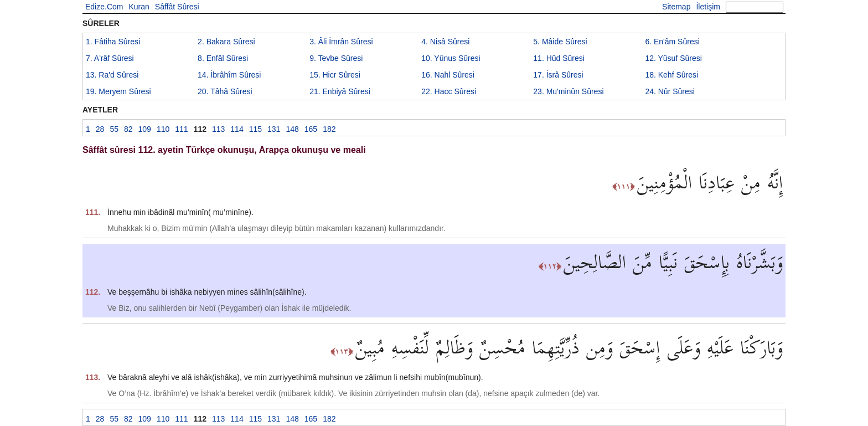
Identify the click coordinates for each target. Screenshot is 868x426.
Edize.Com (104, 7)
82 (128, 129)
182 (329, 129)
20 (225, 91)
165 (311, 129)
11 (559, 58)
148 (292, 129)
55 (114, 129)
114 (237, 129)
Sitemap (676, 7)
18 (671, 75)
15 (335, 75)
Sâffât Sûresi (177, 7)
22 (449, 91)
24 (670, 91)
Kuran (139, 7)
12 (673, 58)
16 (448, 75)
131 (274, 129)
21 (340, 91)
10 (451, 58)
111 (181, 129)
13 (112, 75)
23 (568, 91)
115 (255, 129)
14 (229, 75)
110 (163, 129)
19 (118, 91)
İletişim (708, 7)
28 (100, 129)
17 (558, 75)
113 (218, 129)
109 (145, 129)
